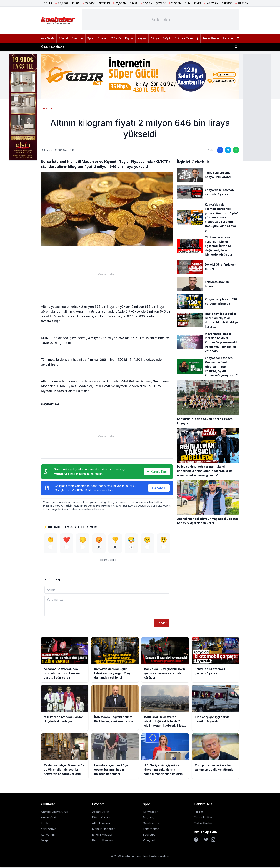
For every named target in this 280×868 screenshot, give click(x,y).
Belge (45, 841)
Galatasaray (151, 824)
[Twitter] (206, 841)
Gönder (162, 624)
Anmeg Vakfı (50, 818)
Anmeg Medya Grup (55, 813)
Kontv (45, 824)
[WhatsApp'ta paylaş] (236, 150)
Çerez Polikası (204, 818)
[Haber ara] (236, 47)
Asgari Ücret (101, 813)
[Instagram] (213, 841)
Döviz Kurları (101, 818)
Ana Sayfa (48, 38)
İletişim (228, 38)
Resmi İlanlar (211, 38)
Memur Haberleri (104, 830)
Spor (91, 38)
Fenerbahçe (151, 830)
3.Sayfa (116, 38)
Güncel (63, 38)
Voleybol (149, 841)
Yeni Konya (48, 830)
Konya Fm (48, 836)
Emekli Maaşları (103, 836)
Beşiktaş (148, 818)
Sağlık (167, 38)
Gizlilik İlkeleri (203, 824)
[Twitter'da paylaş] (228, 150)
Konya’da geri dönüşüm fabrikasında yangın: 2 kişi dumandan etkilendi (119, 47)
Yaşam (142, 38)
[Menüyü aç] (238, 38)
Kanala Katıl (157, 472)
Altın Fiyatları (101, 824)
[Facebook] (196, 841)
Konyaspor (150, 813)
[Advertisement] (257, 107)
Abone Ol (159, 488)
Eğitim (129, 38)
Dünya (155, 38)
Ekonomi (78, 38)
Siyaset (103, 38)
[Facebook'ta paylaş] (220, 150)
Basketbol (150, 836)
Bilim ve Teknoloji (187, 38)
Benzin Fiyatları (102, 841)
